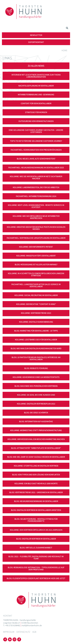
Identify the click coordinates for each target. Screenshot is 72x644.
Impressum (9, 632)
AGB (34, 632)
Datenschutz (23, 632)
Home (64, 50)
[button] (67, 28)
